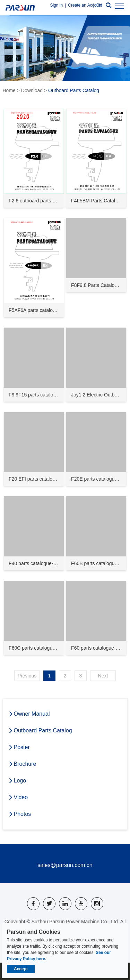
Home (9, 90)
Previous (27, 676)
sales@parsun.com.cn (65, 865)
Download (32, 90)
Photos (20, 814)
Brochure (22, 764)
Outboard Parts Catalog (74, 90)
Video (18, 797)
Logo (17, 781)
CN (99, 5)
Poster (19, 747)
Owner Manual (29, 714)
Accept (21, 969)
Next (103, 676)
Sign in (56, 5)
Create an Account (85, 5)
